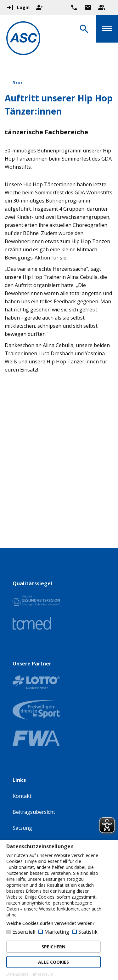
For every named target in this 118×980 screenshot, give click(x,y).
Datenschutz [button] (17, 974)
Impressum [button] (43, 974)
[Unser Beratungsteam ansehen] (102, 8)
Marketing (57, 932)
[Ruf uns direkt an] (74, 8)
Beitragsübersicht (34, 812)
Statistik (88, 932)
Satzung (22, 828)
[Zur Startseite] (23, 39)
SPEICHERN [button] (53, 947)
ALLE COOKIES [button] (53, 962)
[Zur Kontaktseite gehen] (88, 8)
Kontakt (22, 796)
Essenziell (24, 932)
